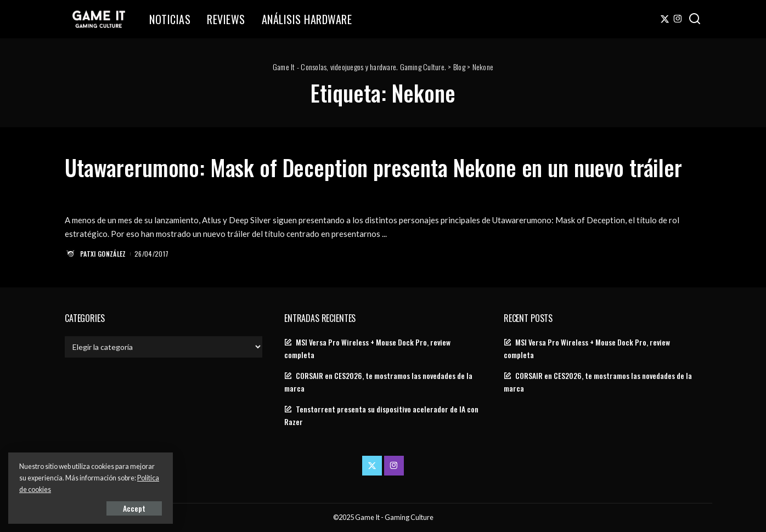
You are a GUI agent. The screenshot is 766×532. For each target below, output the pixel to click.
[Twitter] (665, 19)
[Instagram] (678, 19)
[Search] (695, 19)
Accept (134, 508)
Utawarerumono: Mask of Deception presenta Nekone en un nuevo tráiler (373, 167)
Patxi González (103, 254)
